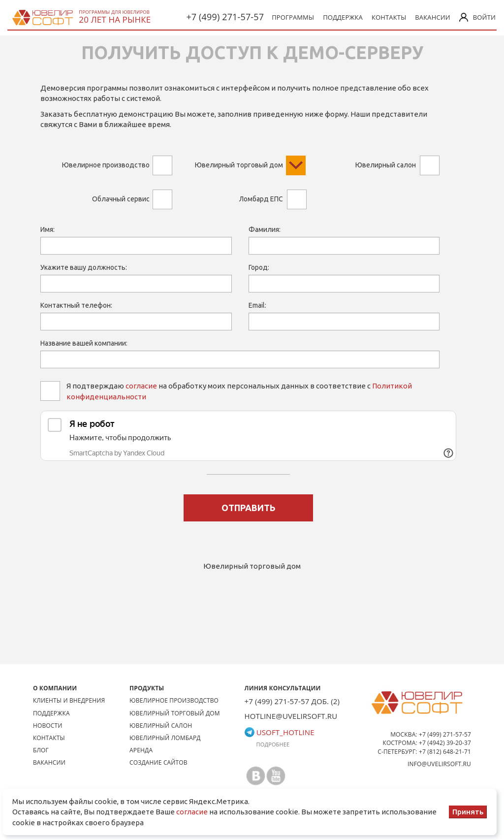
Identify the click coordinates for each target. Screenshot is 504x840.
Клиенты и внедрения (69, 700)
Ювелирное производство (174, 700)
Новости (48, 726)
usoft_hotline (280, 732)
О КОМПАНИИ (55, 688)
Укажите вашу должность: (84, 267)
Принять (468, 812)
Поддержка (343, 17)
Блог (41, 750)
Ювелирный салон (161, 726)
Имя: (47, 229)
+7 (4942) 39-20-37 (445, 743)
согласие (141, 386)
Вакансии (433, 17)
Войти (477, 17)
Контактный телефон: (76, 305)
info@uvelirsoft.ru (439, 764)
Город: (259, 267)
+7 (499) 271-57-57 (225, 17)
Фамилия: (265, 229)
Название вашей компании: (84, 343)
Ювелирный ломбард (165, 738)
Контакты (389, 17)
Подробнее (273, 744)
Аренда (141, 750)
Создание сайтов (158, 762)
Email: (257, 305)
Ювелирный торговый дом (175, 713)
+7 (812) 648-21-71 (445, 752)
